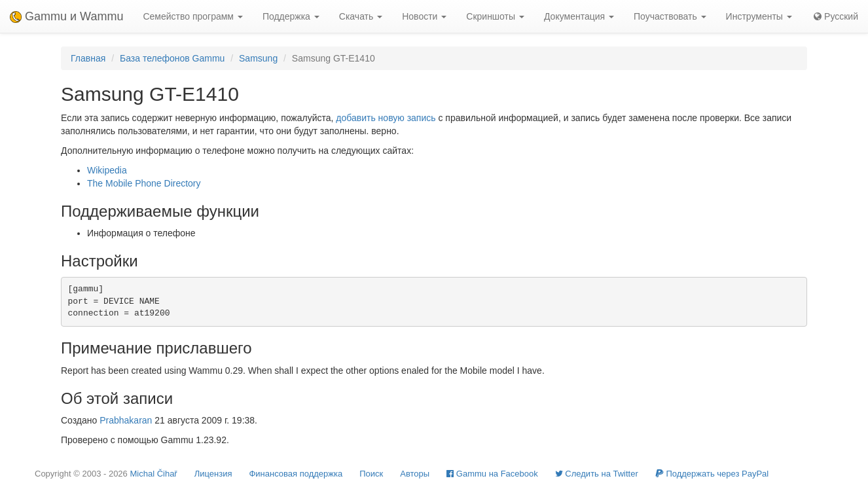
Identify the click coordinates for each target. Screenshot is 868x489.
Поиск (371, 474)
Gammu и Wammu (66, 16)
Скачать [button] (361, 16)
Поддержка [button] (291, 16)
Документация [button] (579, 16)
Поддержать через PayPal (712, 474)
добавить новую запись (386, 118)
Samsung (258, 58)
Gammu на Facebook (492, 474)
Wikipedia (107, 170)
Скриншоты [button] (495, 16)
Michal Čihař (153, 474)
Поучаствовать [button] (670, 16)
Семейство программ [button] (192, 16)
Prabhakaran (126, 420)
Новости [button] (424, 16)
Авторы (415, 474)
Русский (836, 16)
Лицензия (213, 474)
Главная (88, 58)
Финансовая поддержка (296, 474)
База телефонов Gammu (172, 58)
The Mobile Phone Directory (144, 183)
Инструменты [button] (759, 16)
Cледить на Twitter (597, 474)
